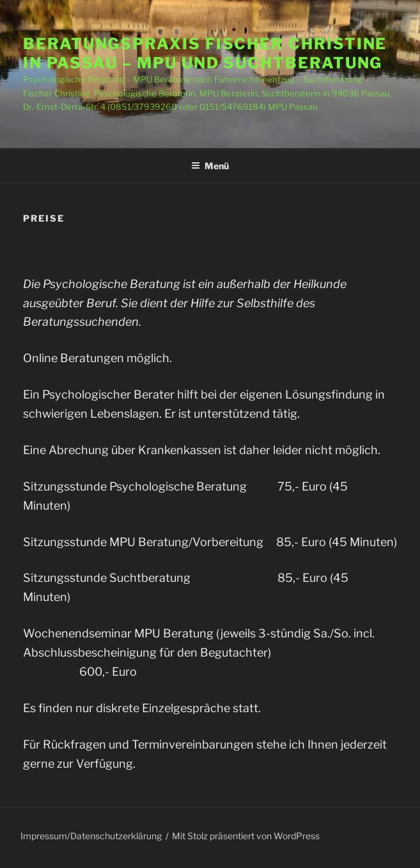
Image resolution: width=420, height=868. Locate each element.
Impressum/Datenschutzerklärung (91, 836)
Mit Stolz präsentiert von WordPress (246, 836)
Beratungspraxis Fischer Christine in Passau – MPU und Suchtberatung (205, 53)
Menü (210, 166)
